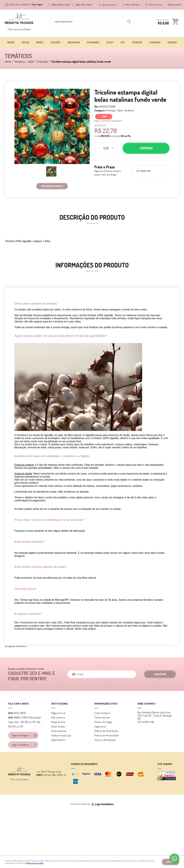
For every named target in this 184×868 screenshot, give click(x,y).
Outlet (110, 42)
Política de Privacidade (107, 735)
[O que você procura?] (129, 22)
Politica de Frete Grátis (106, 731)
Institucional (60, 704)
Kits (123, 42)
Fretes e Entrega (103, 722)
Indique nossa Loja (61, 735)
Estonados (155, 42)
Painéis (40, 42)
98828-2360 (61, 5)
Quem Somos (109, 5)
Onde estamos (59, 731)
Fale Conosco (156, 5)
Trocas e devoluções (105, 740)
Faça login (37, 4)
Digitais (11, 42)
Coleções (55, 42)
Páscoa (25, 42)
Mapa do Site (58, 722)
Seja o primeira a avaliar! (108, 121)
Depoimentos (175, 5)
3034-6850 (84, 5)
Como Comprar (102, 713)
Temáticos (137, 42)
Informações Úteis (106, 704)
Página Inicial (58, 713)
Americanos (74, 42)
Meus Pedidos (133, 5)
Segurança (100, 726)
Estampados (93, 42)
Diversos (172, 42)
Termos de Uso (102, 718)
